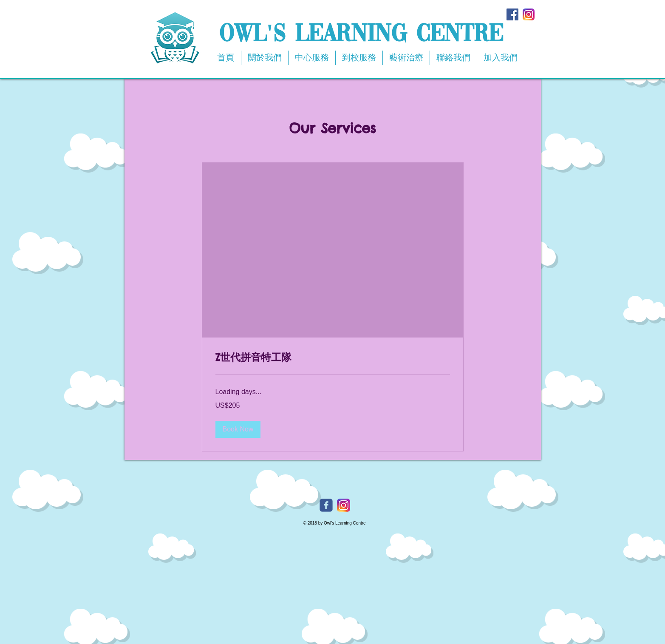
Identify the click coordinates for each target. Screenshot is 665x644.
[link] (333, 357)
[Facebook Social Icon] (512, 14)
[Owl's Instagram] (344, 505)
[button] (238, 429)
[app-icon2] (529, 14)
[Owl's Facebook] (326, 505)
